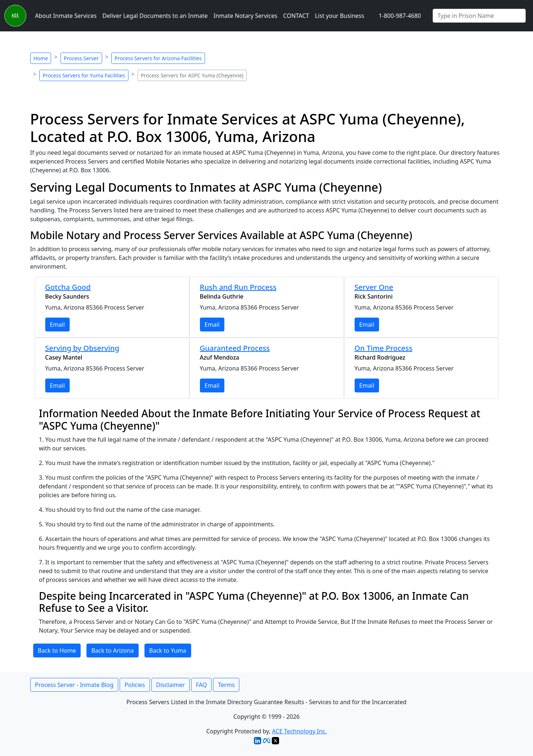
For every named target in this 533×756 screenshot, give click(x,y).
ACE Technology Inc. (300, 731)
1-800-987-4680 (400, 16)
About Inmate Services (66, 16)
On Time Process (384, 348)
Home (41, 58)
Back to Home (57, 651)
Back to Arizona (112, 651)
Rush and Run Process (238, 287)
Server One (374, 287)
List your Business (339, 16)
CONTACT (296, 16)
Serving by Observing (82, 348)
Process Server (81, 58)
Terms (226, 685)
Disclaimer (171, 685)
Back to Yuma (168, 651)
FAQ (201, 685)
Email (57, 325)
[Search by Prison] (479, 16)
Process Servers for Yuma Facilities (84, 75)
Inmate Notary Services (245, 16)
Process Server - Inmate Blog (74, 685)
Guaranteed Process (235, 348)
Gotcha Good (68, 287)
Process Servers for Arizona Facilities (158, 58)
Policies (135, 685)
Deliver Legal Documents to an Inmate (155, 16)
